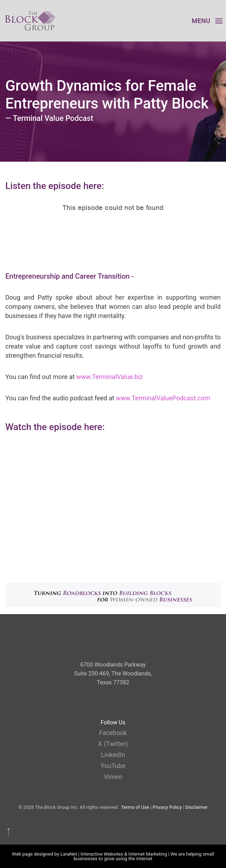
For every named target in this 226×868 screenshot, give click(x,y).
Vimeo (113, 777)
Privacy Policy (167, 807)
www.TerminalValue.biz (110, 377)
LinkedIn (113, 755)
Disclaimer (196, 807)
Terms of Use (135, 807)
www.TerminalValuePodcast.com (163, 398)
